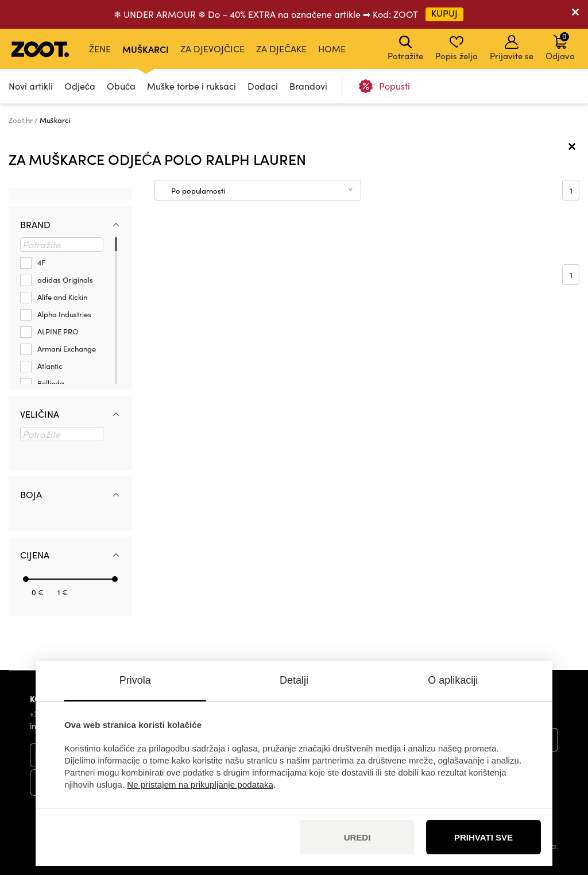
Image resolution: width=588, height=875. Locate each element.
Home (332, 49)
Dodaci (263, 86)
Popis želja (457, 48)
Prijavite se (512, 48)
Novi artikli (31, 86)
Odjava (560, 46)
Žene (100, 49)
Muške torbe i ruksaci (192, 86)
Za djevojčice (212, 49)
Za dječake (281, 49)
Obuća (121, 86)
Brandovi (308, 86)
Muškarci (146, 49)
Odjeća (80, 86)
